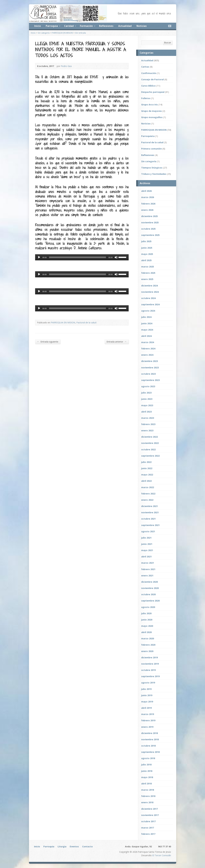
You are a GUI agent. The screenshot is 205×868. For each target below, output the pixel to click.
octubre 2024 (148, 298)
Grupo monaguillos (152, 117)
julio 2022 (146, 462)
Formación (86, 26)
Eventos (74, 846)
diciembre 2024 (149, 286)
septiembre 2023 (150, 380)
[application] (82, 257)
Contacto (87, 846)
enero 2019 (147, 727)
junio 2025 (147, 248)
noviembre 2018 (150, 739)
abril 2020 (146, 632)
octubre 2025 (148, 229)
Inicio (37, 26)
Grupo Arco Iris (149, 105)
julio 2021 (146, 538)
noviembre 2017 (150, 815)
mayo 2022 (147, 475)
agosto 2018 (148, 758)
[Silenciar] (116, 257)
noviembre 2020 (150, 588)
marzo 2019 (148, 714)
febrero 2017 (148, 834)
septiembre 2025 (150, 235)
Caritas (145, 67)
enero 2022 (147, 500)
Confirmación (149, 73)
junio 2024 (147, 323)
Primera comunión (151, 149)
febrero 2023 (148, 424)
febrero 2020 (148, 645)
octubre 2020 (148, 594)
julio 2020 (146, 613)
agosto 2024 (148, 311)
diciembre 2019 (149, 657)
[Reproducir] (39, 257)
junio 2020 (147, 620)
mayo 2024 (147, 330)
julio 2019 (146, 689)
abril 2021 (146, 557)
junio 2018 (147, 771)
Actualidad (125, 26)
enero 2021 (147, 576)
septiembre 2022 (150, 456)
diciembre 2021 (149, 506)
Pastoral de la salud (86, 322)
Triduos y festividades (154, 174)
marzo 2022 (148, 487)
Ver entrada (80, 33)
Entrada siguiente (48, 342)
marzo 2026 (148, 197)
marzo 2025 (148, 267)
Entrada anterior (117, 342)
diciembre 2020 (149, 582)
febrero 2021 (148, 569)
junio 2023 (147, 399)
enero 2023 (147, 430)
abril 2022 (146, 481)
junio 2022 (147, 468)
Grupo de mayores (151, 111)
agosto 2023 (148, 386)
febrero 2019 (148, 720)
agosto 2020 (148, 607)
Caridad (69, 26)
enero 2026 (147, 210)
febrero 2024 (148, 349)
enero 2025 (147, 279)
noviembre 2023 (150, 368)
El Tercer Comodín (162, 855)
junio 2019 (147, 695)
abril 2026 (146, 191)
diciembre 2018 (149, 733)
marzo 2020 (148, 638)
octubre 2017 (148, 821)
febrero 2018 (148, 796)
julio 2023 (146, 393)
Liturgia (62, 846)
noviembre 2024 (150, 292)
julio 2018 (146, 765)
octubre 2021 (148, 519)
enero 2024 (147, 355)
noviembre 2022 (150, 443)
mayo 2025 (147, 254)
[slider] (78, 257)
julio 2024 (146, 317)
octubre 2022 (148, 449)
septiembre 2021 (150, 525)
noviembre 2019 (150, 664)
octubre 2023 (148, 374)
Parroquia (52, 26)
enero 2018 (147, 802)
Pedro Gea (66, 66)
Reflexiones (106, 26)
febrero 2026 (148, 204)
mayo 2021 (147, 550)
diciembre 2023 (149, 361)
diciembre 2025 (149, 216)
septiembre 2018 (150, 752)
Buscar (168, 43)
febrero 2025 (148, 273)
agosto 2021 (148, 531)
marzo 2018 (148, 790)
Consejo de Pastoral (152, 79)
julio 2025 (146, 241)
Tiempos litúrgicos (152, 168)
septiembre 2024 (150, 304)
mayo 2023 (147, 405)
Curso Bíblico (148, 86)
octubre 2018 (148, 746)
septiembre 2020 (150, 601)
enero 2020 (147, 651)
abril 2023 (146, 412)
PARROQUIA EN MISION (62, 33)
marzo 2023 (148, 418)
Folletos (146, 98)
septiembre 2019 (150, 676)
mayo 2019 (147, 702)
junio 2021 (147, 544)
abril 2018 (146, 784)
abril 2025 (146, 260)
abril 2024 (146, 336)
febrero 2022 (148, 494)
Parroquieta (148, 136)
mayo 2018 (147, 777)
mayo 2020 (147, 626)
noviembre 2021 (150, 512)
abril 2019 (146, 708)
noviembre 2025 (150, 222)
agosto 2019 (148, 683)
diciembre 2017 (149, 809)
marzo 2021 (148, 563)
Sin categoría (44, 33)
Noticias (142, 26)
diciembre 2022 (149, 437)
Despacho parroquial (153, 92)
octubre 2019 (148, 670)
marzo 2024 (148, 342)
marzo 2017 (148, 828)
